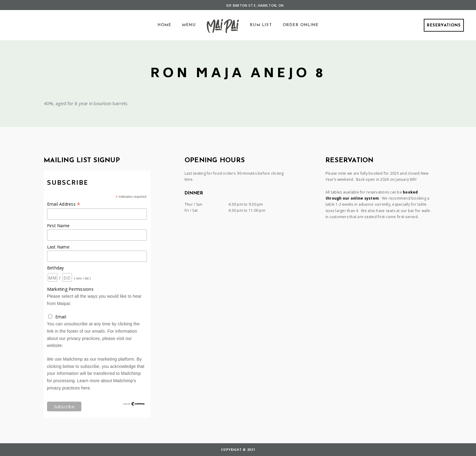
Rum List (261, 25)
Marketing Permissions (70, 289)
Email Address (64, 204)
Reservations (444, 25)
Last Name (58, 247)
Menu (189, 25)
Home (165, 25)
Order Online (301, 25)
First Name (58, 226)
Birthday (56, 268)
